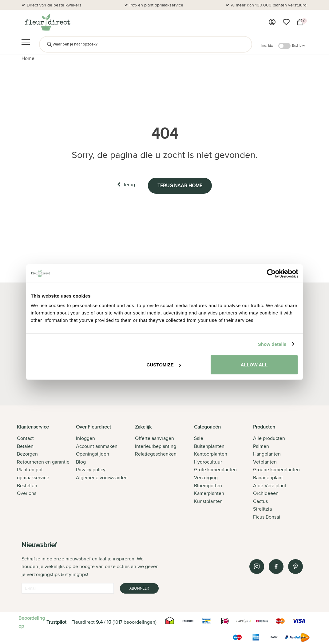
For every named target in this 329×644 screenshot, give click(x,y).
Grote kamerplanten (215, 470)
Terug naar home (181, 185)
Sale (199, 438)
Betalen (25, 446)
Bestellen (27, 485)
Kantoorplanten (211, 454)
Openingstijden (93, 454)
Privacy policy (91, 470)
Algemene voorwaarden (102, 478)
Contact (25, 438)
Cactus (260, 501)
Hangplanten (267, 454)
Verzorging (206, 478)
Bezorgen (27, 454)
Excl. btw (298, 45)
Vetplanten (265, 462)
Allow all (254, 365)
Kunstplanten (208, 501)
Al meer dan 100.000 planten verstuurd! (269, 5)
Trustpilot (56, 622)
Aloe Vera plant (270, 485)
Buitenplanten (209, 446)
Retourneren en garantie (43, 462)
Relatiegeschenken (156, 454)
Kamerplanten (209, 493)
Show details (272, 344)
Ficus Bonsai (267, 517)
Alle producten (269, 438)
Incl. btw (267, 45)
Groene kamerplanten (276, 470)
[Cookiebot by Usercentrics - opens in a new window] (271, 273)
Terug (125, 185)
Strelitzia (262, 509)
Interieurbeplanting (156, 446)
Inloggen (85, 438)
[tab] (46, 472)
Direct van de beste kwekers (54, 5)
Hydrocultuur (208, 462)
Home (28, 58)
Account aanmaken (97, 446)
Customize (164, 365)
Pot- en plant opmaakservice (156, 5)
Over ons (27, 493)
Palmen (261, 446)
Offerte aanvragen (155, 438)
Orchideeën (266, 493)
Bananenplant (268, 478)
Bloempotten (208, 485)
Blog (81, 462)
